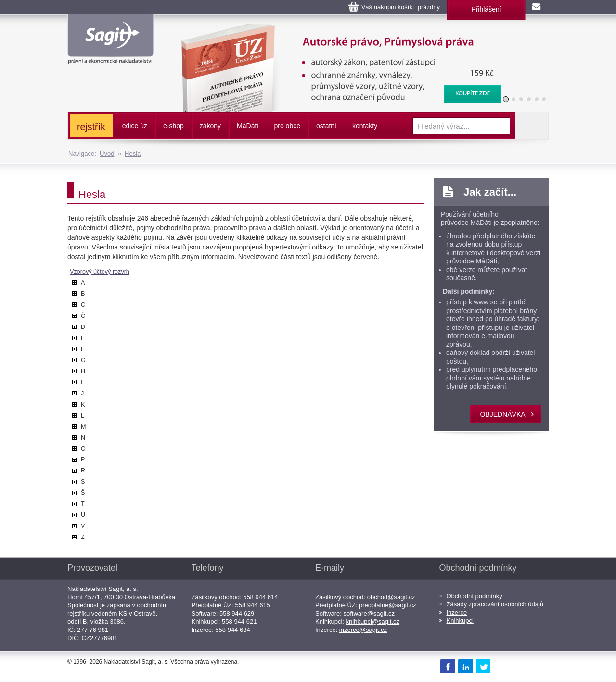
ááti (247, 126)
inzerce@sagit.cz (363, 630)
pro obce (287, 126)
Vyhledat (532, 126)
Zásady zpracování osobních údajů (495, 604)
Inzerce (457, 612)
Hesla (133, 153)
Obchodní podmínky (475, 596)
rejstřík (91, 127)
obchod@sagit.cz (391, 597)
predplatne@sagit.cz (388, 605)
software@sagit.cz (369, 613)
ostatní (326, 126)
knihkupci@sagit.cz (373, 622)
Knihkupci (460, 621)
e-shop (173, 126)
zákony (210, 126)
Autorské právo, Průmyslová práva (335, 29)
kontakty (365, 126)
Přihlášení (486, 9)
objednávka (502, 414)
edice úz (135, 126)
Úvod (107, 153)
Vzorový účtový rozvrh (100, 272)
